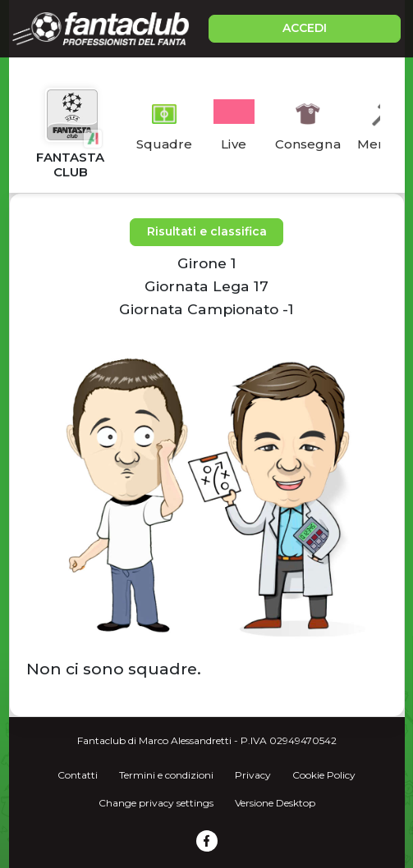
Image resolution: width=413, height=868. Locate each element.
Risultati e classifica (207, 231)
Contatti (78, 775)
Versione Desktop (275, 803)
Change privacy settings (156, 803)
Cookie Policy (324, 775)
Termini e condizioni (166, 775)
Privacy (253, 775)
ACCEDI (305, 28)
